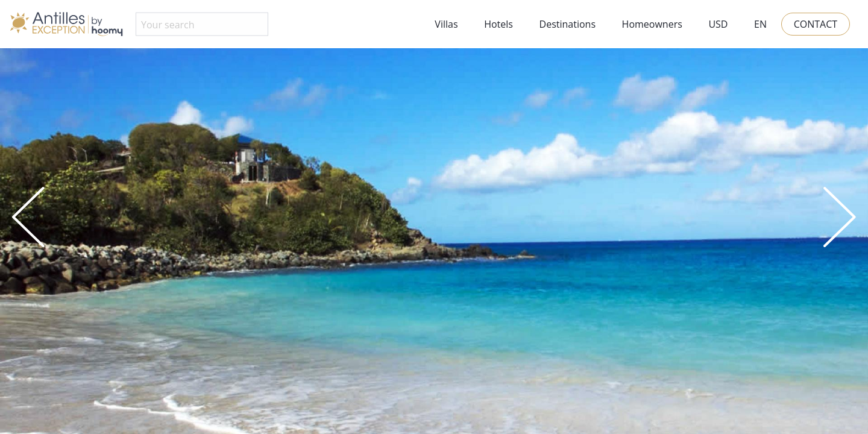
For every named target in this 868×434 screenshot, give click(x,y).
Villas (446, 24)
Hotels (498, 24)
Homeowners (652, 24)
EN (760, 24)
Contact (816, 24)
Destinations (568, 24)
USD (718, 24)
